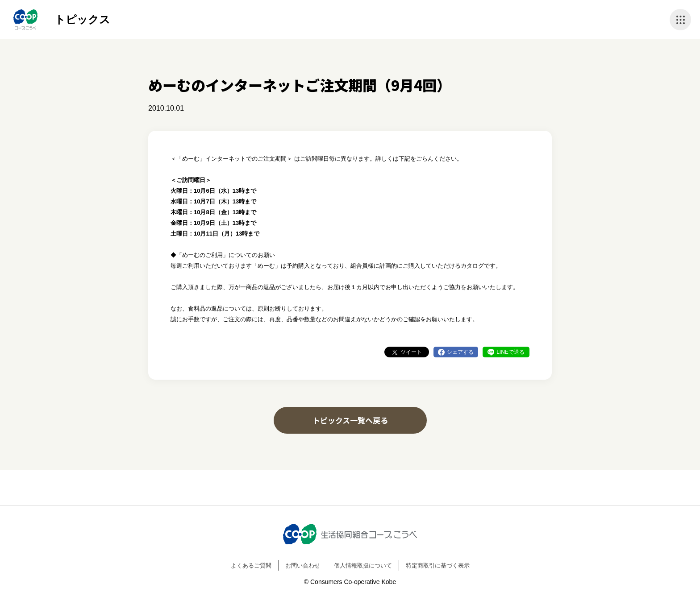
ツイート (411, 352)
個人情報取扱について (363, 565)
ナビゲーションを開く (680, 20)
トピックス (82, 19)
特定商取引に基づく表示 (438, 565)
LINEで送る (510, 352)
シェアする (460, 352)
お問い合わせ (303, 565)
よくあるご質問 (251, 565)
